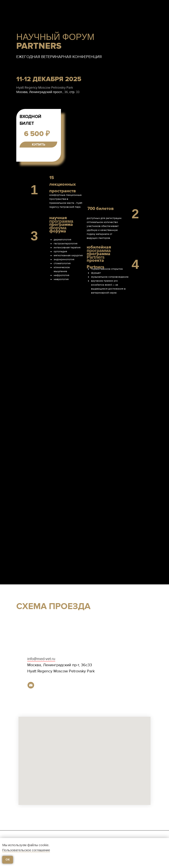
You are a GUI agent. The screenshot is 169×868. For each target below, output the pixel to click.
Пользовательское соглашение (26, 850)
